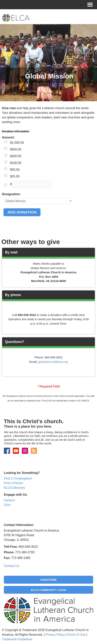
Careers (9, 500)
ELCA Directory (14, 488)
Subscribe (48, 580)
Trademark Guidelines (17, 639)
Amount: (8, 137)
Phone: (9, 552)
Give (7, 505)
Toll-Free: (11, 547)
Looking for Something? (22, 473)
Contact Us (12, 566)
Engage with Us (15, 495)
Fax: (7, 558)
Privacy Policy (55, 635)
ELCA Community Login (48, 590)
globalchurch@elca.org (53, 362)
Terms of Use (76, 635)
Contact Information (19, 525)
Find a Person (14, 483)
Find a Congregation (18, 478)
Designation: (11, 194)
